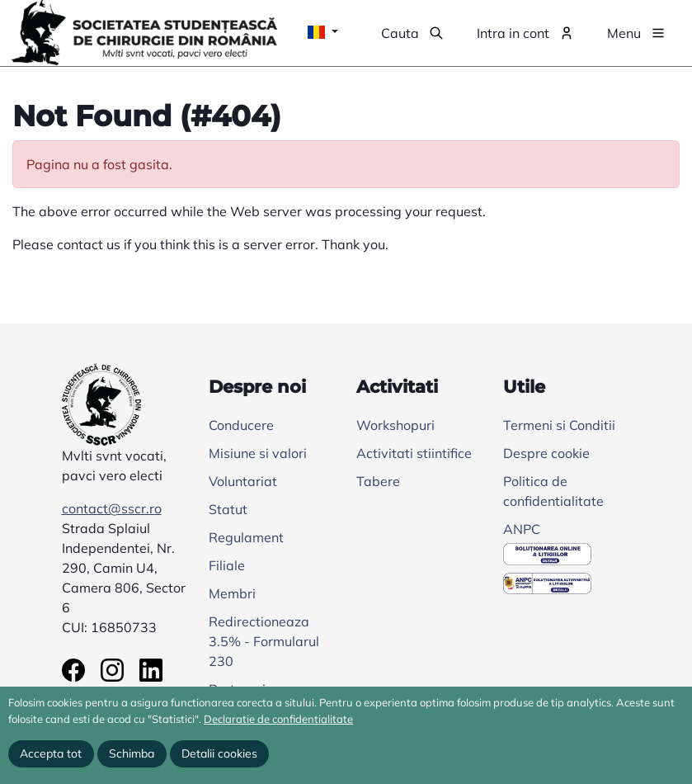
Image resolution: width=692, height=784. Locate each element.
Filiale (227, 565)
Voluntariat (243, 481)
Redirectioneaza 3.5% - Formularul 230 (264, 641)
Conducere (241, 425)
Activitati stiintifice (414, 453)
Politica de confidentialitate (553, 491)
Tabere (378, 481)
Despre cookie (546, 453)
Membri (232, 593)
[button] (412, 33)
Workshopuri (395, 425)
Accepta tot (51, 753)
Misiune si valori (258, 453)
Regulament (246, 537)
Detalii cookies (219, 753)
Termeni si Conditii (559, 425)
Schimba (132, 753)
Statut (228, 509)
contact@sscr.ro (112, 508)
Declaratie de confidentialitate (278, 719)
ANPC (522, 529)
